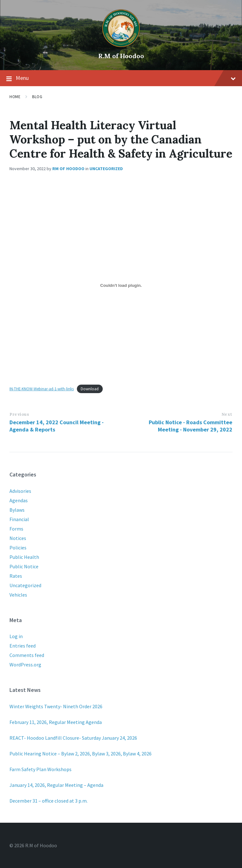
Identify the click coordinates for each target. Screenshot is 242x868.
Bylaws (17, 510)
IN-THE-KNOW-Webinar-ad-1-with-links (42, 389)
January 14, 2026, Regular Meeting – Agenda (56, 785)
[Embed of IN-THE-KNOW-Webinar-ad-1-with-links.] (121, 285)
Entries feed (23, 646)
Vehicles (18, 595)
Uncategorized (106, 169)
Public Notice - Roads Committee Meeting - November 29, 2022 (190, 426)
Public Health (24, 557)
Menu (121, 78)
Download (90, 389)
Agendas (19, 500)
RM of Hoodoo (68, 169)
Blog (37, 97)
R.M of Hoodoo (121, 56)
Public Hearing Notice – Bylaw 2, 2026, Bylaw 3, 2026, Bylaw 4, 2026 (81, 754)
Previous (19, 414)
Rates (16, 576)
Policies (18, 548)
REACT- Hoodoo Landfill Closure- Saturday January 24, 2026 (73, 738)
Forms (16, 529)
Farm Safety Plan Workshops (40, 769)
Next (227, 414)
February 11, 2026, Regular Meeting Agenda (56, 722)
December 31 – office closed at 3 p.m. (49, 801)
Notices (18, 538)
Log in (16, 636)
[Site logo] (121, 45)
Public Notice (24, 566)
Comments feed (27, 655)
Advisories (20, 491)
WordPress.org (25, 665)
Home (15, 97)
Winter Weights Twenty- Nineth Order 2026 (56, 706)
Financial (19, 519)
